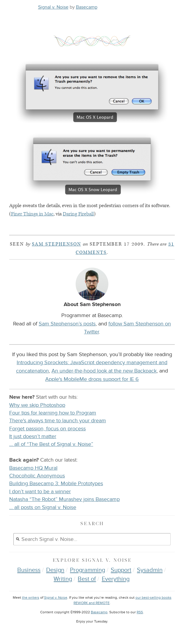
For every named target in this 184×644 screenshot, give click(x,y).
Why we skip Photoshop (37, 405)
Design (55, 570)
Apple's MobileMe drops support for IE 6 (92, 379)
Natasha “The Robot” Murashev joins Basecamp (64, 499)
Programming (88, 570)
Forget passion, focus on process (47, 429)
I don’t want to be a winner (40, 492)
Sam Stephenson (56, 244)
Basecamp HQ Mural (33, 468)
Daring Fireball (78, 214)
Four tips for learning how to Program (53, 413)
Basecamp (87, 7)
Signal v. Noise (53, 7)
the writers (31, 598)
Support (121, 570)
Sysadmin (150, 570)
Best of (87, 579)
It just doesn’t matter (33, 436)
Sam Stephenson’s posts (67, 324)
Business (29, 570)
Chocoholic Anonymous (37, 476)
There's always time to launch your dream (58, 421)
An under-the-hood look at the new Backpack (104, 371)
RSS (140, 612)
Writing (63, 579)
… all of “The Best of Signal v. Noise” (51, 444)
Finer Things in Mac (32, 214)
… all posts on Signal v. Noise (43, 507)
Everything (116, 579)
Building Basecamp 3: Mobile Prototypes (56, 484)
